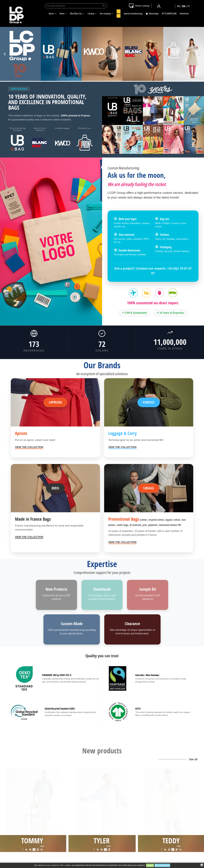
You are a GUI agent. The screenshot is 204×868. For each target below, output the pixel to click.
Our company (43, 825)
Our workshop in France (47, 829)
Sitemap (123, 833)
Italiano (189, 6)
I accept (150, 865)
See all (193, 759)
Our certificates (44, 833)
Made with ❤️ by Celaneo (102, 859)
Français (179, 6)
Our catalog (42, 845)
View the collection (29, 447)
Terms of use (125, 829)
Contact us (170, 835)
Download (41, 837)
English (184, 6)
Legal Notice (125, 825)
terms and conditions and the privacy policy (72, 810)
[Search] (76, 6)
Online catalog (142, 6)
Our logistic (42, 841)
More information (162, 865)
